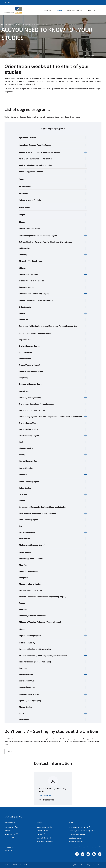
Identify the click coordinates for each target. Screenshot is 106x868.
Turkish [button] (22, 713)
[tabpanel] (53, 36)
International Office (11, 827)
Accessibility (97, 865)
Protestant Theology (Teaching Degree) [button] (35, 662)
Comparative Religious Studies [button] (31, 281)
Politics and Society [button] (27, 643)
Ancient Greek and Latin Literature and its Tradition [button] (40, 152)
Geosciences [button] (24, 391)
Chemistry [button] (23, 255)
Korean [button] (22, 501)
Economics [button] (23, 320)
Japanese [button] (23, 494)
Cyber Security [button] (25, 307)
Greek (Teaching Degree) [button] (29, 436)
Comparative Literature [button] (28, 274)
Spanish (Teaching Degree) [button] (30, 701)
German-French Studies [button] (29, 423)
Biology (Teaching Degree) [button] (30, 228)
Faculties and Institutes (45, 841)
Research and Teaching (74, 10)
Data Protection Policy (84, 865)
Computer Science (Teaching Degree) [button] (34, 293)
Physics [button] (22, 629)
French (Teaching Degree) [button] (30, 365)
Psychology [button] (24, 668)
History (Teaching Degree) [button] (30, 461)
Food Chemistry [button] (25, 352)
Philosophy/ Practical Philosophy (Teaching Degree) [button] (40, 622)
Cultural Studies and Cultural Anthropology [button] (36, 301)
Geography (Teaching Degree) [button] (31, 384)
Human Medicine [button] (26, 468)
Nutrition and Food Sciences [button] (30, 590)
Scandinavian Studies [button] (28, 681)
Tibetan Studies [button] (25, 707)
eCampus (76, 847)
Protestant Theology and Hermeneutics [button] (35, 649)
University (48, 10)
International (91, 10)
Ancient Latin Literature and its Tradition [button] (35, 165)
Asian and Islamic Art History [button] (31, 200)
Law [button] (21, 526)
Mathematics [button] (24, 539)
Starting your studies (37, 25)
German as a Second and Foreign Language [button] (37, 404)
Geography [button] (23, 378)
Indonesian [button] (24, 474)
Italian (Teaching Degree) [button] (29, 482)
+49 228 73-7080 (48, 800)
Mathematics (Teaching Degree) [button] (32, 545)
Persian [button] (22, 603)
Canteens (41, 834)
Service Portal (96, 847)
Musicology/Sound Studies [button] (30, 584)
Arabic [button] (22, 179)
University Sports (44, 838)
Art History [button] (23, 194)
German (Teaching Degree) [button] (30, 398)
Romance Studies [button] (26, 675)
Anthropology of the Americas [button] (31, 172)
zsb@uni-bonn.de (45, 795)
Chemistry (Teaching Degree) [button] (31, 261)
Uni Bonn (4, 25)
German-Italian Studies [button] (28, 429)
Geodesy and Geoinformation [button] (31, 371)
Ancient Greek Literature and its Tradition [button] (36, 159)
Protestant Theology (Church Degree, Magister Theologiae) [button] (43, 656)
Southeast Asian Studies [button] (29, 694)
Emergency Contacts (76, 842)
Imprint (74, 865)
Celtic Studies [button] (25, 248)
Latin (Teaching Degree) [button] (29, 520)
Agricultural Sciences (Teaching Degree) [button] (35, 145)
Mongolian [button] (23, 578)
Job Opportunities (75, 838)
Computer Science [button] (26, 287)
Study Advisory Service (45, 827)
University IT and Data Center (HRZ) (82, 831)
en (9, 3)
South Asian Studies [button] (27, 687)
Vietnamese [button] (24, 720)
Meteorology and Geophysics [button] (31, 559)
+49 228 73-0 (10, 847)
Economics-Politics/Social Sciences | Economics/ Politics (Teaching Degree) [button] (50, 326)
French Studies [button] (25, 359)
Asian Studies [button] (25, 207)
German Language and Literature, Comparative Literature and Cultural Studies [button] (51, 417)
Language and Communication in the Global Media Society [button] (43, 507)
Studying (59, 10)
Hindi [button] (21, 442)
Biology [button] (22, 222)
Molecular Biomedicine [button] (28, 571)
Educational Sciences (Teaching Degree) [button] (35, 333)
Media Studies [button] (25, 552)
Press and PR (9, 838)
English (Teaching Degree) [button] (30, 346)
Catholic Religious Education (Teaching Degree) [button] (38, 236)
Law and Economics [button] (27, 532)
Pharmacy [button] (23, 609)
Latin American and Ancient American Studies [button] (38, 513)
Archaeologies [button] (25, 186)
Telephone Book (11, 834)
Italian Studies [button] (25, 488)
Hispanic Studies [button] (26, 448)
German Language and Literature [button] (32, 410)
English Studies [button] (25, 340)
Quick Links (13, 817)
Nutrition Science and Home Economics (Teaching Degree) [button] (43, 597)
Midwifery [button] (23, 565)
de (5, 3)
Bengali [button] (22, 215)
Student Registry (42, 831)
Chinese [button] (22, 268)
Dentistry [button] (23, 313)
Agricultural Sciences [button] (28, 138)
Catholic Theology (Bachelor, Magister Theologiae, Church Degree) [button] (46, 242)
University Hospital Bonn (79, 835)
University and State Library (80, 827)
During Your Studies (22, 25)
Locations (8, 831)
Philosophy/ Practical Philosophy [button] (32, 616)
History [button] (22, 455)
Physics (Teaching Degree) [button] (30, 636)
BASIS (86, 847)
